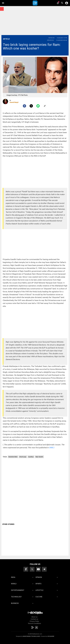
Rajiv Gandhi (39, 457)
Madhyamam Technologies (31, 636)
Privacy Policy (34, 621)
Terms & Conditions (34, 623)
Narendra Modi (13, 457)
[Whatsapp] (38, 106)
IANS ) (52, 448)
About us (34, 617)
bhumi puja (23, 457)
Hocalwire (51, 636)
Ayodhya (31, 457)
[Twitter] (31, 106)
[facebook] (24, 106)
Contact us (34, 619)
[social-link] (45, 106)
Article (6, 39)
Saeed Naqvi (14, 102)
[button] (3, 3)
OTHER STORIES (8, 524)
